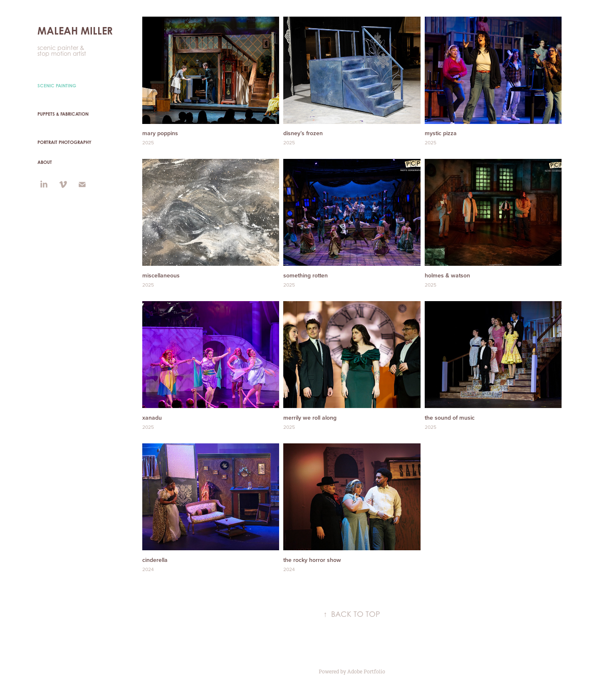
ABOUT (45, 162)
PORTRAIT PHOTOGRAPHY (64, 142)
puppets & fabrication (63, 114)
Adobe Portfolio (366, 672)
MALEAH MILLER (75, 31)
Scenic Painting (57, 86)
